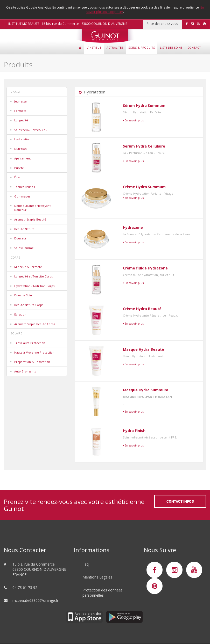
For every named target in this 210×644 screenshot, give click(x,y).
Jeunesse (20, 101)
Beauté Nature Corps (29, 305)
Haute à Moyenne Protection (34, 352)
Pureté (19, 168)
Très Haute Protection (30, 343)
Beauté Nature (24, 229)
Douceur (20, 238)
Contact (194, 47)
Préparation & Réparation (32, 362)
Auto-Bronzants (25, 371)
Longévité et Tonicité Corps (33, 276)
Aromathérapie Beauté (30, 219)
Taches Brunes (24, 187)
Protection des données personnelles (103, 593)
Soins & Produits (142, 47)
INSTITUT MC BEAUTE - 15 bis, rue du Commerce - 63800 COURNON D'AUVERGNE (68, 24)
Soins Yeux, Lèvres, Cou (31, 130)
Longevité (21, 120)
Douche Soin (23, 295)
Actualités (115, 47)
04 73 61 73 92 (25, 587)
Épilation (20, 314)
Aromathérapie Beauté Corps (35, 324)
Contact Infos (180, 501)
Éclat (17, 177)
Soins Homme (24, 248)
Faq (86, 564)
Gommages (22, 196)
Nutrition (20, 149)
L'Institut (94, 47)
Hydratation (22, 139)
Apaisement (23, 158)
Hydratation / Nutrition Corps (34, 286)
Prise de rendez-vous (162, 24)
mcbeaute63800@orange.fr (35, 600)
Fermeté (20, 111)
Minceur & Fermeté (28, 267)
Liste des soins (171, 47)
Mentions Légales (97, 577)
